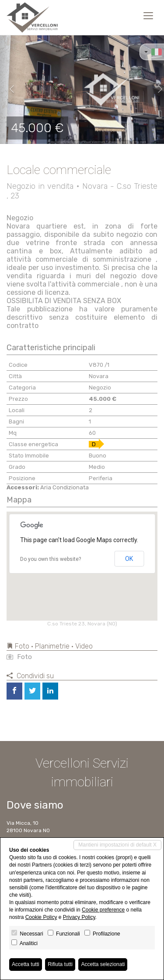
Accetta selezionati (103, 964)
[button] (8, 89)
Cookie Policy (41, 917)
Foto (19, 657)
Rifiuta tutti (60, 964)
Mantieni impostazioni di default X (117, 845)
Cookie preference (103, 910)
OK (129, 559)
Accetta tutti (26, 964)
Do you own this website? (51, 559)
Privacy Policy (79, 917)
